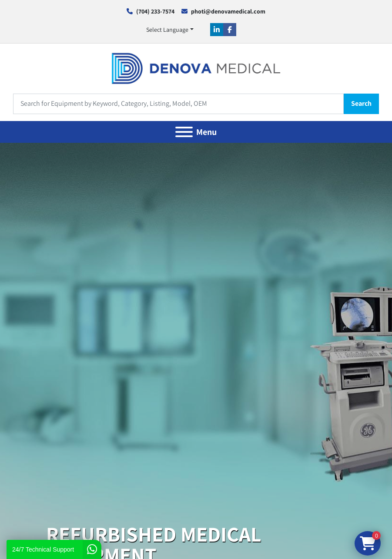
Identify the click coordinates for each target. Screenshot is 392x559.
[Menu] (184, 132)
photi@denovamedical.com (228, 11)
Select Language (167, 30)
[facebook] (230, 30)
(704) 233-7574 (155, 11)
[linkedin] (217, 30)
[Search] (178, 104)
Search (361, 103)
